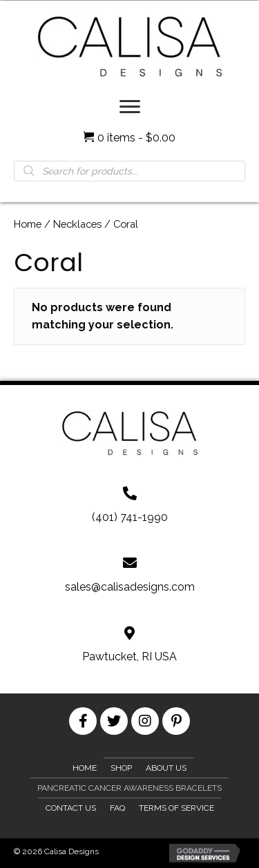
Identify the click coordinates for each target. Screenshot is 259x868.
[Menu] (130, 107)
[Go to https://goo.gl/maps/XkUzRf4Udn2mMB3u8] (129, 645)
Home (28, 224)
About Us (166, 768)
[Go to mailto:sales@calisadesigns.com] (129, 575)
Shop (121, 768)
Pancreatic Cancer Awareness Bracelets (129, 788)
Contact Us (71, 808)
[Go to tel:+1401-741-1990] (129, 505)
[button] (83, 721)
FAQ (117, 808)
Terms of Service (176, 808)
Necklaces (77, 224)
